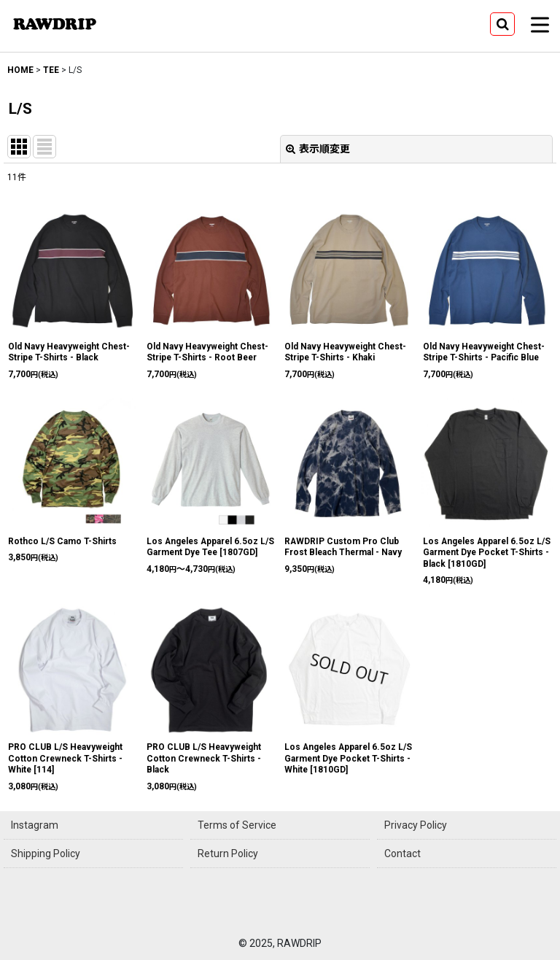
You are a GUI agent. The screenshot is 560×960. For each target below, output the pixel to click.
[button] (502, 24)
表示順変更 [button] (318, 149)
